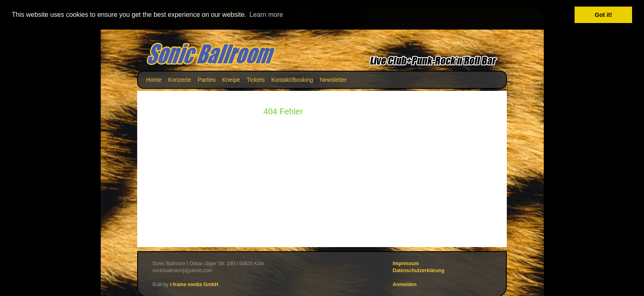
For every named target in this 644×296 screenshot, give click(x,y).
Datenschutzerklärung (419, 270)
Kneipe (231, 79)
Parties (207, 79)
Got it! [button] (603, 15)
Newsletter (333, 79)
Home (154, 79)
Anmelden (405, 284)
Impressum (406, 263)
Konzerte (179, 79)
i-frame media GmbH (194, 284)
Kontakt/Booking (292, 79)
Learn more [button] (266, 15)
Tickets (256, 79)
